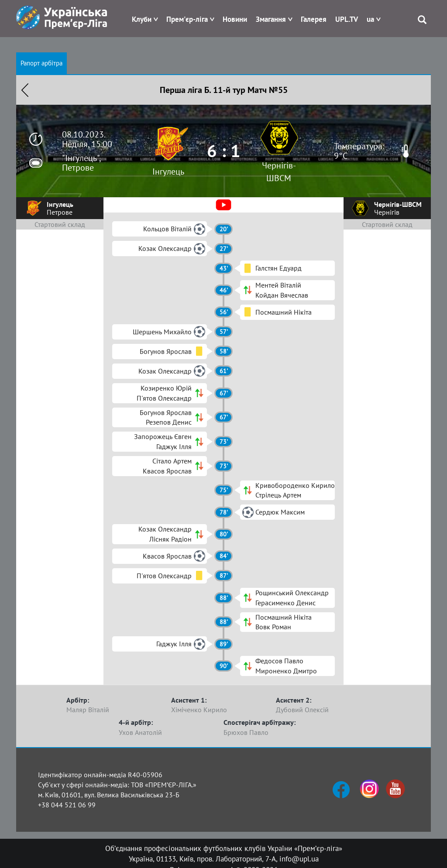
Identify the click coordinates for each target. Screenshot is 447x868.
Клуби (142, 19)
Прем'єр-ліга (187, 19)
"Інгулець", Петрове (81, 163)
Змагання (271, 19)
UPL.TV (347, 19)
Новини (235, 19)
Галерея (314, 19)
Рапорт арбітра (41, 63)
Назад (25, 90)
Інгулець (168, 172)
